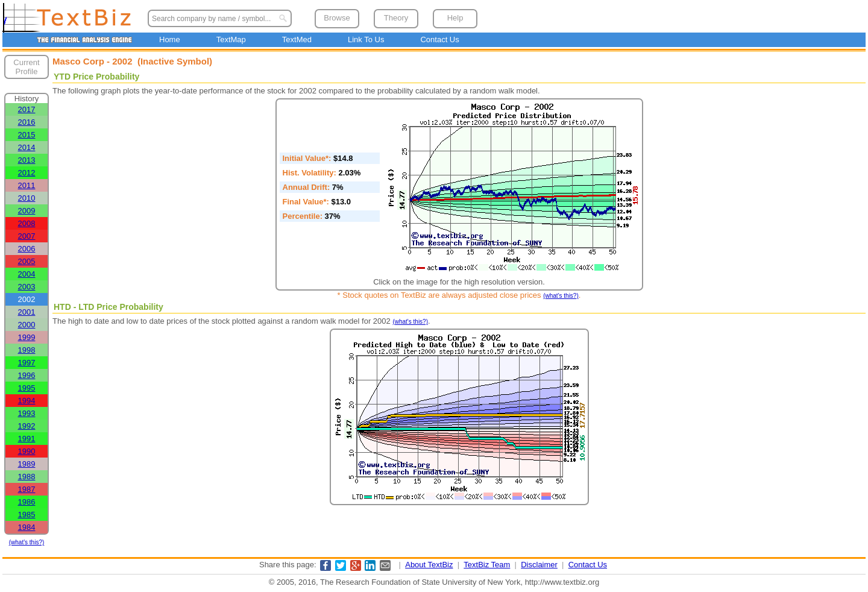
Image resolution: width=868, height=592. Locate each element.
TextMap (231, 39)
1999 (27, 337)
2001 (27, 312)
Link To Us (366, 39)
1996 (27, 375)
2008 (27, 223)
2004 (27, 274)
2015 (27, 135)
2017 (27, 109)
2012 (27, 173)
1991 (27, 439)
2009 (27, 211)
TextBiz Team (487, 565)
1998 (27, 350)
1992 (27, 426)
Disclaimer (539, 565)
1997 (27, 363)
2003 (27, 287)
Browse (337, 18)
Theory (396, 18)
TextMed (297, 39)
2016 (27, 122)
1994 (27, 401)
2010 (27, 198)
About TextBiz (429, 565)
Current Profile (26, 67)
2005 (27, 261)
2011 (27, 185)
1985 (27, 515)
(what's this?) (27, 542)
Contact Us (439, 39)
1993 (27, 413)
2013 (27, 160)
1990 (27, 451)
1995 (27, 388)
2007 (27, 236)
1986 (27, 502)
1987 (27, 489)
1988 (27, 477)
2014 (27, 147)
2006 (27, 249)
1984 (27, 527)
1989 (27, 464)
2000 (27, 325)
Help (455, 18)
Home (170, 39)
